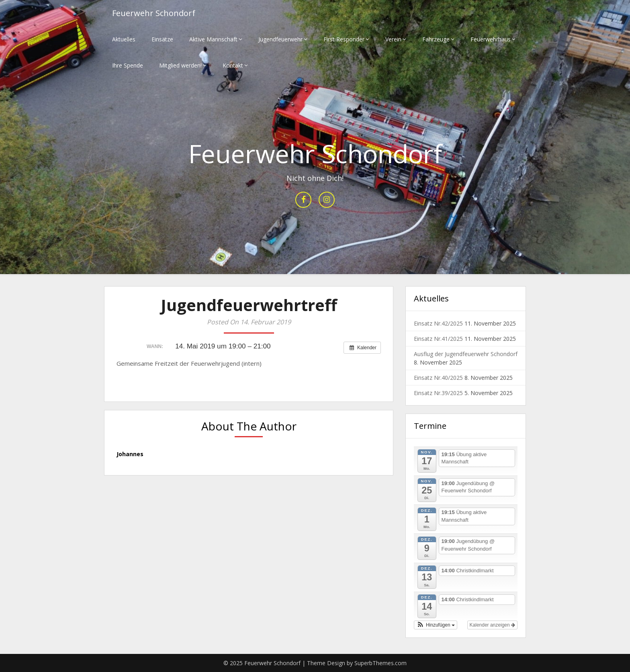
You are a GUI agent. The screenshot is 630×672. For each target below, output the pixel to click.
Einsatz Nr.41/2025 (438, 339)
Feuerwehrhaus (491, 39)
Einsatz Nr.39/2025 (438, 393)
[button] (436, 625)
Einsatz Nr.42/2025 (438, 323)
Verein (393, 39)
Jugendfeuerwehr (280, 39)
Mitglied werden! (180, 65)
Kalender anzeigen (492, 625)
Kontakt (233, 65)
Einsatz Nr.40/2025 (438, 378)
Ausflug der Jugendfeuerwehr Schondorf (466, 354)
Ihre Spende (128, 65)
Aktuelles (124, 39)
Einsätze (162, 39)
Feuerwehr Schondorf (154, 13)
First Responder (344, 39)
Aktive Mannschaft (213, 39)
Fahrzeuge (436, 39)
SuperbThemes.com (380, 663)
